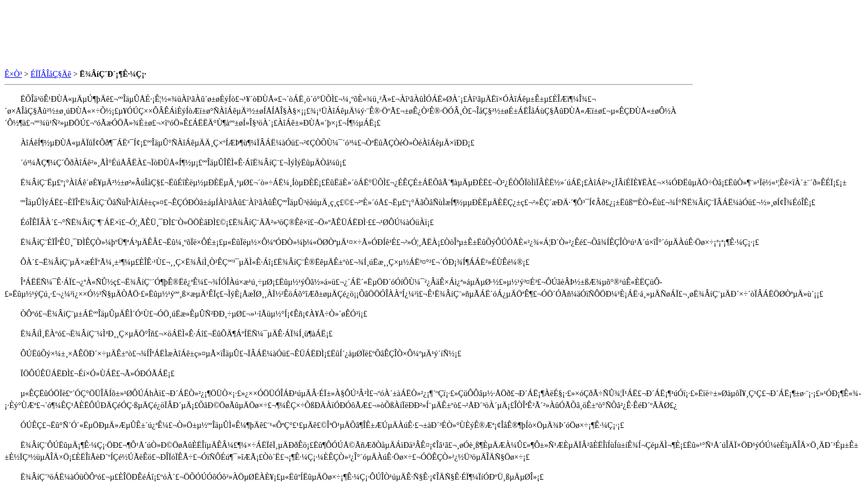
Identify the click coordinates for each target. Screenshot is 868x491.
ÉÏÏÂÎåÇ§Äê (51, 74)
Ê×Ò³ (13, 74)
